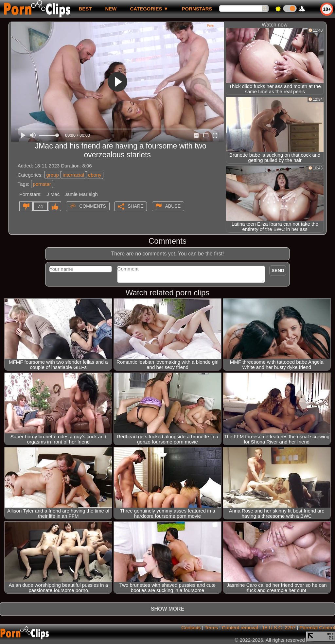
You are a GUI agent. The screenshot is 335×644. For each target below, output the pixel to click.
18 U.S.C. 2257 (279, 627)
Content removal (240, 627)
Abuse (173, 206)
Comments (93, 206)
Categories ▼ (149, 9)
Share (135, 206)
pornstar (42, 184)
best (85, 9)
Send (278, 270)
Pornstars (197, 9)
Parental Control (317, 627)
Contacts (191, 627)
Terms (211, 627)
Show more (167, 609)
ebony (95, 175)
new (111, 9)
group (52, 175)
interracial (73, 175)
